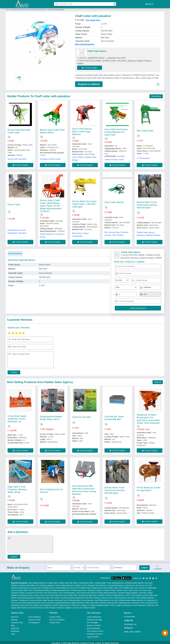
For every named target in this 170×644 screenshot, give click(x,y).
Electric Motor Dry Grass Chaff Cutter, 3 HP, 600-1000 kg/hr (84, 203)
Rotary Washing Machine (108, 592)
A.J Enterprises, (143, 157)
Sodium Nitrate (50, 607)
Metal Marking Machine (26, 597)
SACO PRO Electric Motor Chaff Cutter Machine (82, 131)
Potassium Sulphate (64, 607)
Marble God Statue (43, 597)
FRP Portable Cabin (126, 587)
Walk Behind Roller (86, 582)
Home (8, 9)
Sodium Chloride (89, 607)
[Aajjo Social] (144, 577)
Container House (109, 589)
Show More (156, 95)
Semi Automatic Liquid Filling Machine (96, 599)
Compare (158, 567)
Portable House (48, 587)
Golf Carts (76, 604)
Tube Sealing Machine (116, 582)
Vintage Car (85, 604)
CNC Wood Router (51, 592)
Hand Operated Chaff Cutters (36, 9)
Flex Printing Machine (67, 592)
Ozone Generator (139, 604)
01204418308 (130, 616)
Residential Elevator (116, 584)
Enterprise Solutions (95, 633)
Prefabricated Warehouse (61, 589)
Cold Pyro (151, 604)
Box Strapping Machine (45, 584)
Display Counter (81, 584)
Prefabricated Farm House (65, 587)
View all (158, 381)
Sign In (149, 4)
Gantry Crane (39, 594)
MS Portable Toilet (83, 587)
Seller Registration (94, 616)
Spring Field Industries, (17, 158)
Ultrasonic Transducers (20, 599)
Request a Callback (89, 83)
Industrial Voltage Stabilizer (128, 592)
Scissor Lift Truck (145, 584)
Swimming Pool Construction (130, 602)
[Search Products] (55, 3)
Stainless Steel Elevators (20, 587)
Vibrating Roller (100, 582)
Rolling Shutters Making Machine (131, 599)
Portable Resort (97, 587)
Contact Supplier (91, 67)
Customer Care (17, 621)
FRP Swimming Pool (110, 602)
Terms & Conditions (57, 619)
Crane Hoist (50, 594)
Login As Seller (93, 636)
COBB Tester (73, 594)
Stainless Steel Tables (27, 584)
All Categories (34, 621)
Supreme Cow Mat (81, 416)
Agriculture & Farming (19, 9)
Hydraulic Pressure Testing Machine (111, 594)
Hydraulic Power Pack (35, 592)
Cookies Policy (55, 616)
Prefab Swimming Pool (93, 602)
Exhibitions (15, 630)
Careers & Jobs (34, 619)
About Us (15, 616)
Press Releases (35, 616)
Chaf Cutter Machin (114, 201)
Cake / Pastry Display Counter (137, 594)
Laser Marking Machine (37, 582)
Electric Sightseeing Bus (62, 604)
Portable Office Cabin (25, 589)
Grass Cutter (14, 203)
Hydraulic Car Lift (131, 584)
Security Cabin (36, 587)
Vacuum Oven (122, 589)
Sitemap (14, 619)
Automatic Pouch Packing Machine (68, 599)
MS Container (140, 587)
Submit (14, 371)
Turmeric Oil (77, 607)
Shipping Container (95, 589)
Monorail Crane (61, 594)
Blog (13, 624)
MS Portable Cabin (111, 587)
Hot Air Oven (133, 589)
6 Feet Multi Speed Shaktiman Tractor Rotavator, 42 (17, 418)
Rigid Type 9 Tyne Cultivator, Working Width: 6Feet (17, 488)
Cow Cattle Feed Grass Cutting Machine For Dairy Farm (116, 131)
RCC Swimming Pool (149, 602)
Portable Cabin (52, 582)
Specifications (15, 252)
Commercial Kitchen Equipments (72, 597)
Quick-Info (15, 627)
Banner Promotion (94, 624)
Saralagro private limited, (50, 158)
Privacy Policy (55, 621)
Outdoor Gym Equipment (42, 604)
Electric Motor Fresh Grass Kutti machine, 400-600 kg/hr (147, 204)
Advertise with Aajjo (95, 619)
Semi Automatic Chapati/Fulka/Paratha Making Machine (63, 602)
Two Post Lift (16, 602)
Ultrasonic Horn (107, 597)
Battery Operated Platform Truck (103, 604)
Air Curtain (55, 597)
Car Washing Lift (151, 599)
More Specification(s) (85, 43)
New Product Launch (95, 630)
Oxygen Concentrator (124, 604)
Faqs (13, 633)
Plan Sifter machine (93, 597)
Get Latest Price (93, 19)
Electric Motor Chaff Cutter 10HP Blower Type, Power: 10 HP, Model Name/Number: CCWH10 (51, 205)
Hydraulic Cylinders (18, 592)
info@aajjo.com (130, 623)
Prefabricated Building (42, 589)
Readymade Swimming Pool (21, 604)
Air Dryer (114, 599)
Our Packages (92, 621)
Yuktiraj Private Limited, (114, 158)
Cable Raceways (120, 597)
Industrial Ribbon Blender (134, 582)
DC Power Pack (145, 589)
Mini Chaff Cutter (145, 130)
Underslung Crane (26, 594)
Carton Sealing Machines (64, 584)
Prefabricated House (79, 589)
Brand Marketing (93, 627)
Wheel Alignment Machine (31, 602)
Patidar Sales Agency (97, 50)
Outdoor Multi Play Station (68, 582)
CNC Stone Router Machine (87, 592)
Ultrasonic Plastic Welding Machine (141, 597)
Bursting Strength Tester (88, 594)
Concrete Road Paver (35, 607)
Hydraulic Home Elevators (98, 584)
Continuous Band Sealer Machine (42, 599)
